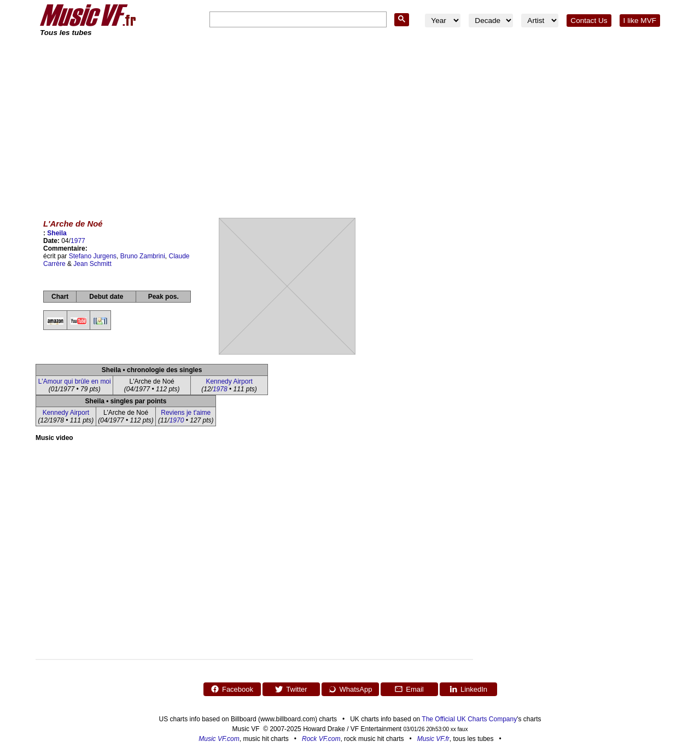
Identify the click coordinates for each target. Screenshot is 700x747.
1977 (78, 241)
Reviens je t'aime (186, 413)
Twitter (291, 689)
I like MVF (640, 21)
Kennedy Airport (229, 381)
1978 (220, 389)
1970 (177, 420)
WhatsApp (350, 689)
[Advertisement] (350, 120)
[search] (297, 20)
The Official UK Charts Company (469, 719)
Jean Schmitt (92, 264)
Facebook (232, 689)
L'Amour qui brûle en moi (75, 381)
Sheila (57, 233)
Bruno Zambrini (143, 256)
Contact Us (589, 21)
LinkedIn (468, 689)
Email (409, 689)
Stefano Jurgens (93, 256)
